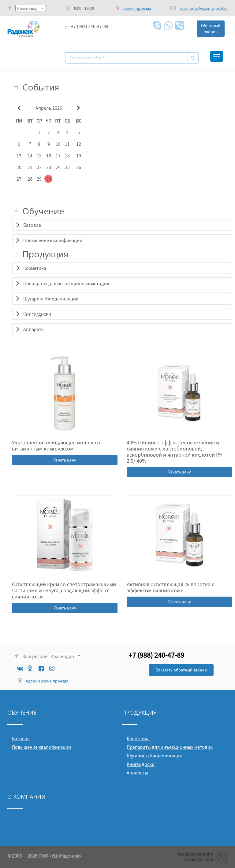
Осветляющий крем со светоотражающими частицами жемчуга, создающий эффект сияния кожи (64, 590)
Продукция (40, 254)
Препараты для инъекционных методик (66, 283)
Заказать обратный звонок (181, 670)
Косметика (35, 268)
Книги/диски (37, 314)
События (35, 87)
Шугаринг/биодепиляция (51, 299)
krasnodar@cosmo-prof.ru (204, 8)
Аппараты (34, 329)
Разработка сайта (196, 854)
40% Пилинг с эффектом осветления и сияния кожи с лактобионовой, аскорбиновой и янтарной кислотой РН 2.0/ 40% (175, 451)
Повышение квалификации (53, 240)
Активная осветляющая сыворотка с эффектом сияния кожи (170, 587)
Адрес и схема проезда (47, 681)
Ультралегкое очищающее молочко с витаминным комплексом (57, 445)
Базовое (32, 225)
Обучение (38, 211)
